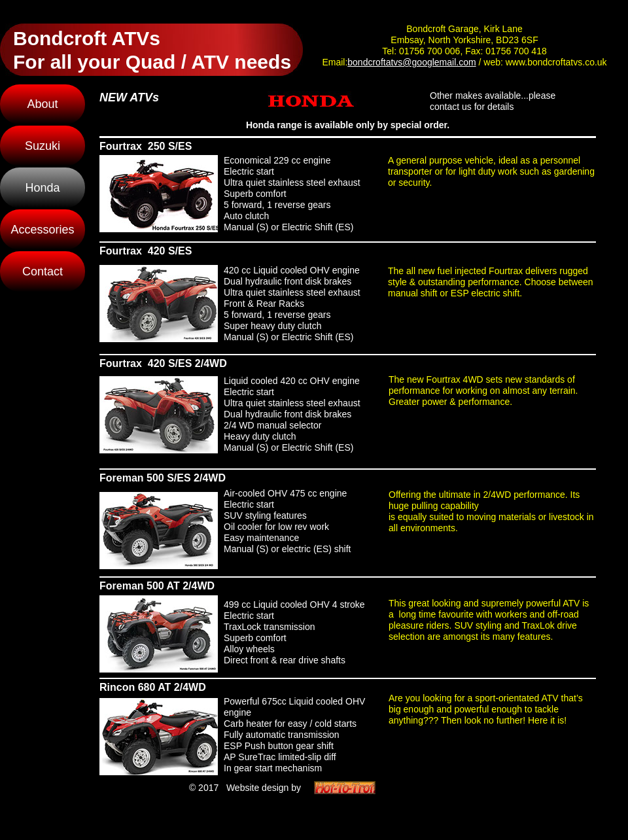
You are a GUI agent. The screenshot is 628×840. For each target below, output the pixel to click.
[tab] (159, 194)
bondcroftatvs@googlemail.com (411, 62)
